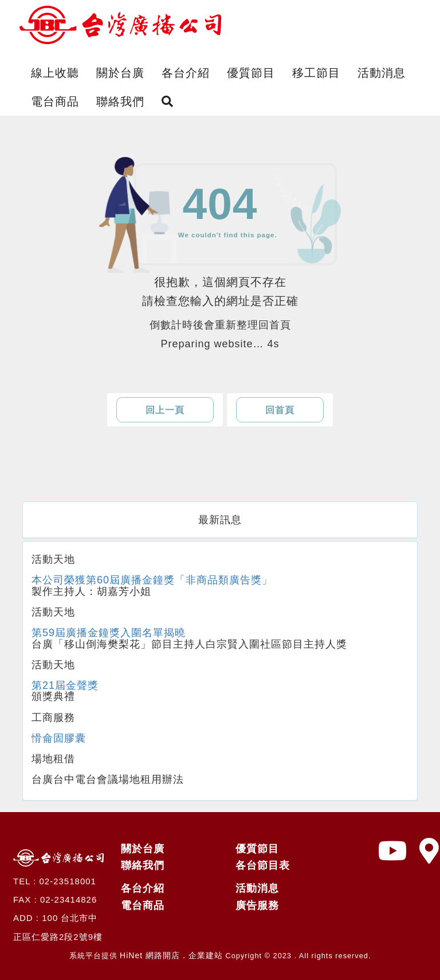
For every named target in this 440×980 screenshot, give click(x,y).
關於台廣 (120, 73)
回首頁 (280, 410)
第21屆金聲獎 (65, 685)
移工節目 (316, 73)
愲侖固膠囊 (59, 738)
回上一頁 (165, 410)
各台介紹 (186, 73)
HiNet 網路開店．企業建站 (171, 955)
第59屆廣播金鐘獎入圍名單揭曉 (109, 633)
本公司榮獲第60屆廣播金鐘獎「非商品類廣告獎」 (152, 580)
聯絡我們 (120, 101)
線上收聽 (55, 73)
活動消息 (382, 73)
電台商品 (55, 101)
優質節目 (251, 73)
